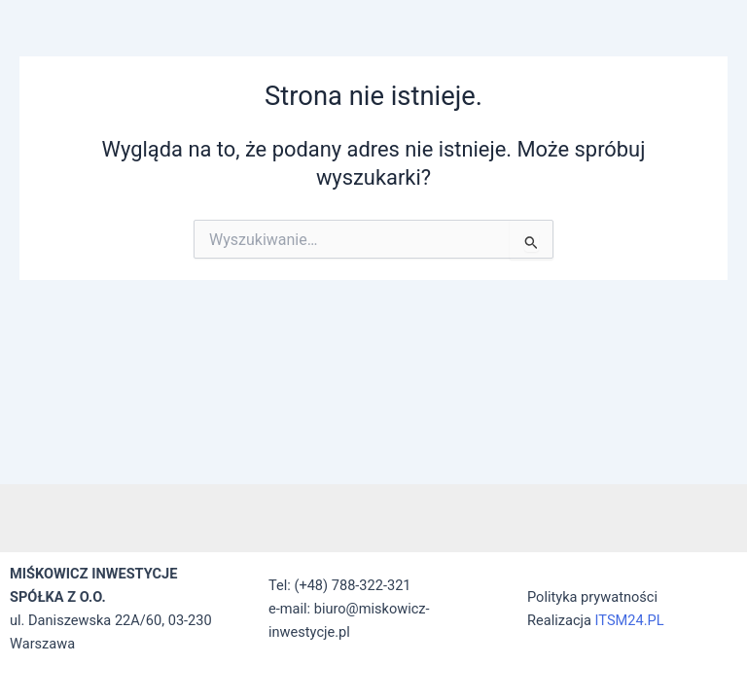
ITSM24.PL (630, 620)
